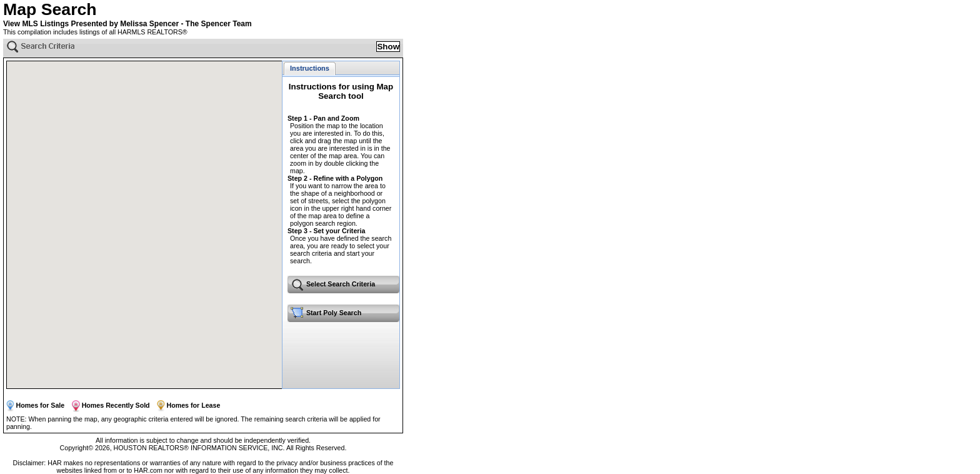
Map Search (50, 9)
